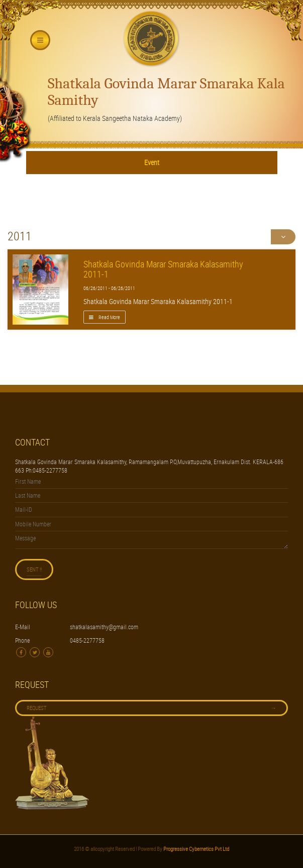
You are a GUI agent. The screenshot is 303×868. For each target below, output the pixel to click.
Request (151, 708)
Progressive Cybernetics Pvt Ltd (196, 849)
